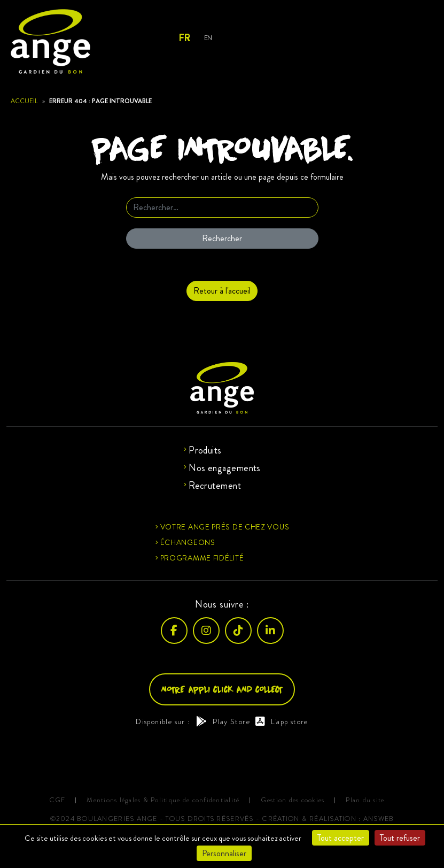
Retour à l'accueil (222, 291)
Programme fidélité (202, 558)
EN (208, 38)
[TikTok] (238, 631)
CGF (57, 800)
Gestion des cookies (293, 800)
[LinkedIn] (270, 631)
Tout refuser (400, 838)
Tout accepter (341, 838)
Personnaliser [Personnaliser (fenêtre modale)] (224, 853)
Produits (205, 450)
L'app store (282, 721)
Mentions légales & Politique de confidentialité (163, 800)
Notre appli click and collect (222, 689)
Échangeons (188, 542)
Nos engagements (225, 468)
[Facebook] (174, 631)
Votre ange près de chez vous (225, 527)
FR (184, 38)
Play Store (223, 721)
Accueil (24, 101)
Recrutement (215, 486)
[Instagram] (206, 631)
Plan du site (365, 800)
